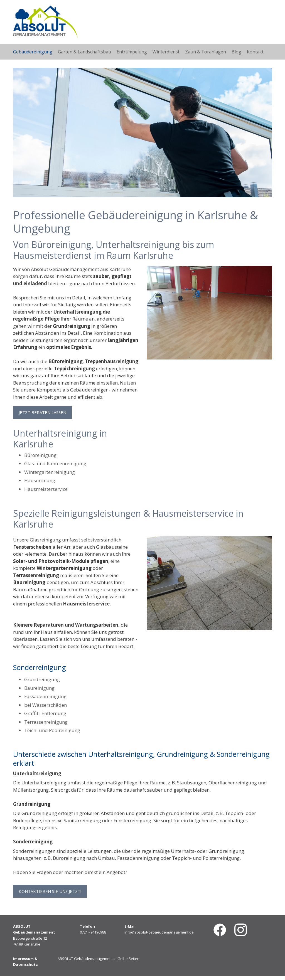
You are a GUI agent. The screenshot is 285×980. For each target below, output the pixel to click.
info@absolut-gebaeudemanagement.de (159, 936)
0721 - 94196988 (93, 936)
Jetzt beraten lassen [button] (42, 412)
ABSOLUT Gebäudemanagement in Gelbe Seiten (99, 962)
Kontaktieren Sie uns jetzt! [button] (50, 893)
